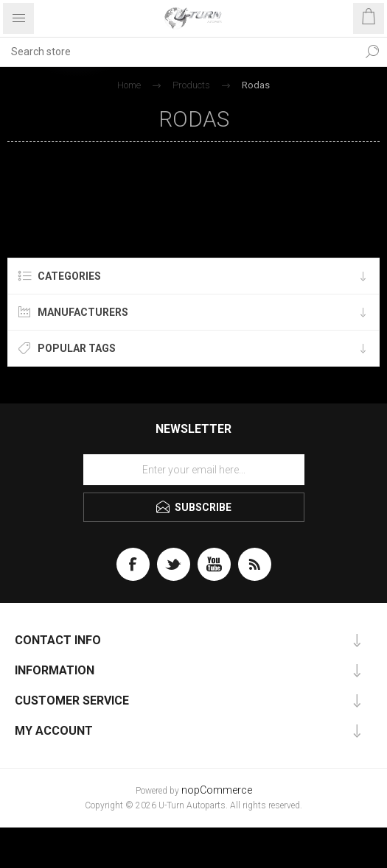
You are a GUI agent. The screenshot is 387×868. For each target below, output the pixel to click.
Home (129, 85)
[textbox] (179, 52)
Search (372, 52)
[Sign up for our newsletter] (194, 470)
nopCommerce (217, 790)
